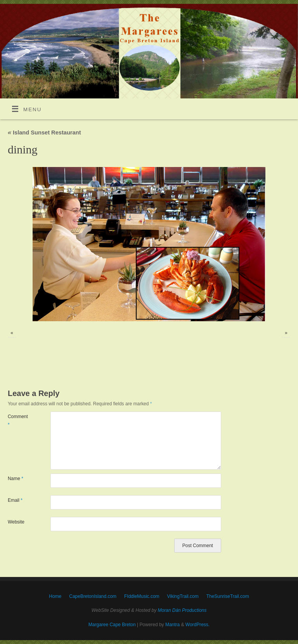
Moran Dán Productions (182, 610)
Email (15, 500)
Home (55, 596)
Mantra (172, 625)
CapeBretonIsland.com (93, 596)
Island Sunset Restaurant (44, 133)
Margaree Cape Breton (112, 625)
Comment (18, 420)
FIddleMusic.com (142, 596)
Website (16, 522)
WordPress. (198, 625)
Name (16, 479)
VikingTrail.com (183, 596)
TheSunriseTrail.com (228, 596)
